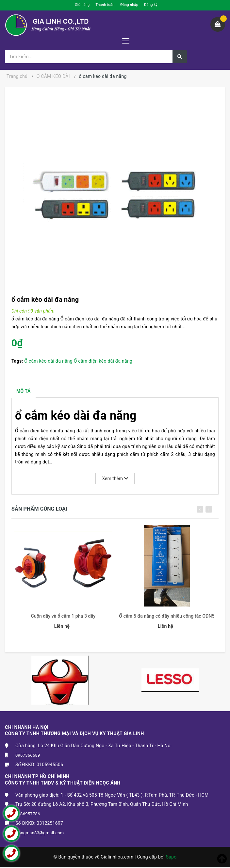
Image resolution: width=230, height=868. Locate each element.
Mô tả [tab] (24, 391)
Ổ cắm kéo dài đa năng (48, 361)
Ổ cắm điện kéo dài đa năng (103, 361)
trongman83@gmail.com (40, 833)
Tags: (18, 361)
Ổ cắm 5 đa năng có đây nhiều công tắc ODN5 (167, 620)
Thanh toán (105, 5)
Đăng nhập (129, 5)
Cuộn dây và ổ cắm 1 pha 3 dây (63, 620)
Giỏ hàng (82, 5)
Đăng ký (151, 5)
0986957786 (28, 814)
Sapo (171, 858)
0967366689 (28, 756)
